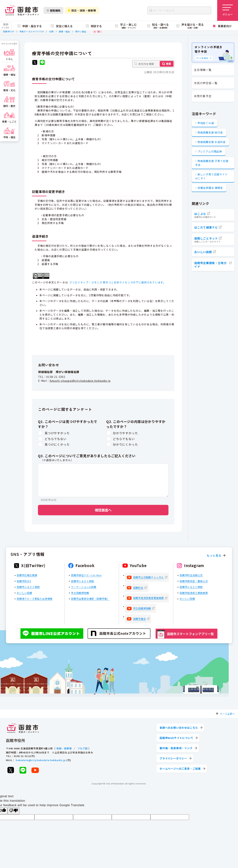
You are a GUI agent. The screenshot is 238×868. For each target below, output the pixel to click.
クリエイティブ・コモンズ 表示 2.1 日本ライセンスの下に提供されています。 (118, 282)
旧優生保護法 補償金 (210, 188)
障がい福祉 (81, 31)
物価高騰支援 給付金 (210, 132)
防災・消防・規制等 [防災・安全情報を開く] (82, 10)
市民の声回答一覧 (206, 83)
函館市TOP (9, 31)
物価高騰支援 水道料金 (212, 142)
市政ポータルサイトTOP (32, 31)
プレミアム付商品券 (210, 151)
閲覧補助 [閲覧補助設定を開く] (53, 10)
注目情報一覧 (203, 70)
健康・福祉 (64, 31)
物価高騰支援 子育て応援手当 (212, 163)
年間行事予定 (203, 96)
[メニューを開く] (228, 10)
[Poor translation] (14, 811)
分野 (51, 31)
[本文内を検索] (153, 64)
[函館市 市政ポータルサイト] (22, 10)
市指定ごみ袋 (206, 123)
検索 (168, 64)
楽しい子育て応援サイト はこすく (211, 176)
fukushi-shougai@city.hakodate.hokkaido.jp (80, 381)
